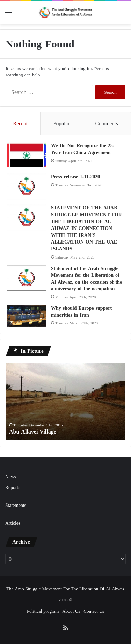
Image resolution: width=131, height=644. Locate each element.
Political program (43, 611)
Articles (13, 523)
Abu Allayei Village (33, 432)
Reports (13, 488)
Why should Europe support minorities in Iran (81, 312)
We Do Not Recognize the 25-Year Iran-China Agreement (83, 149)
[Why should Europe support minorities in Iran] (27, 316)
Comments (107, 123)
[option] (65, 401)
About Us (71, 611)
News (11, 477)
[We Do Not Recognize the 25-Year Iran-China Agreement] (27, 155)
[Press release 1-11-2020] (27, 186)
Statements (16, 505)
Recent (20, 123)
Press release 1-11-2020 (75, 177)
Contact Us (94, 611)
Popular (61, 123)
